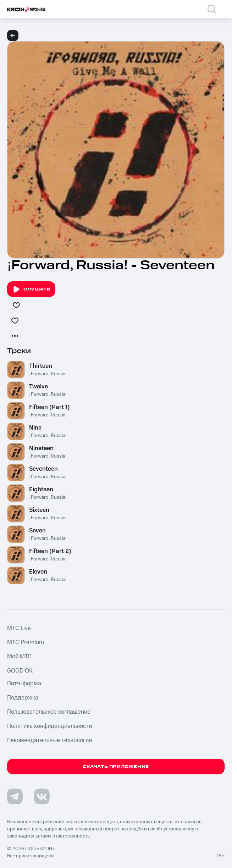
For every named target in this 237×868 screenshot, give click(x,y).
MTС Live (19, 628)
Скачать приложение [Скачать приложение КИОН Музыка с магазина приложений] (116, 767)
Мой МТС (19, 657)
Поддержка (23, 698)
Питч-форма (24, 684)
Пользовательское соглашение (49, 712)
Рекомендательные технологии (49, 740)
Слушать (31, 289)
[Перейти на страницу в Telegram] (15, 796)
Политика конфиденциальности (49, 726)
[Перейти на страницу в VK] (42, 796)
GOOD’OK (20, 671)
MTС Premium (26, 642)
